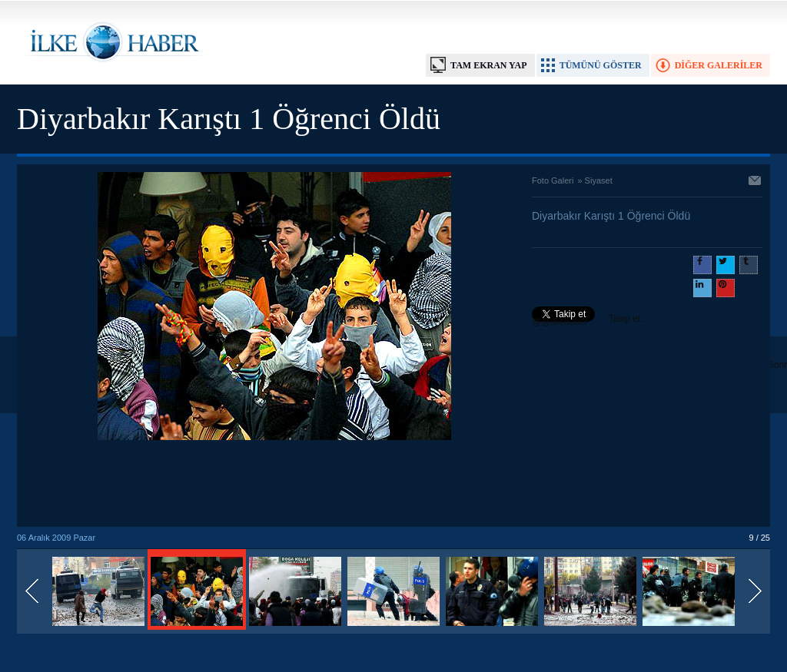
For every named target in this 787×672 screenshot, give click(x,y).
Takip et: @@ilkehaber (588, 320)
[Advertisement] (274, 485)
